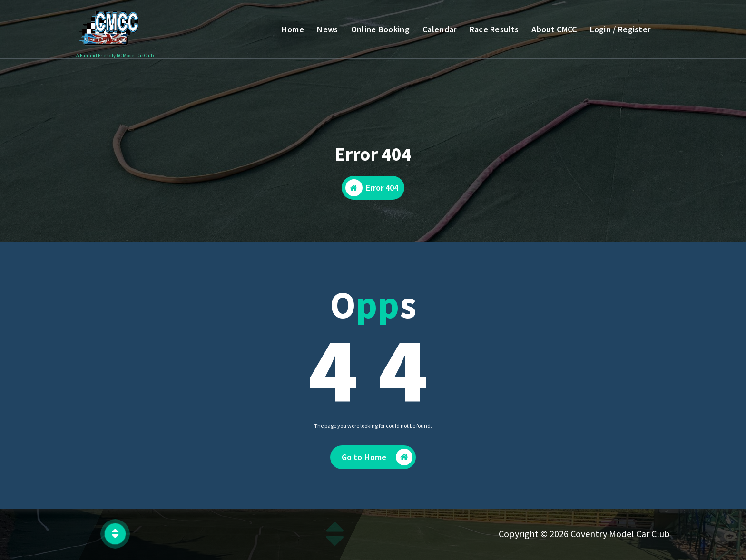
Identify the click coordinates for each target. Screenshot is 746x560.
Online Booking (380, 29)
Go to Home (377, 459)
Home (293, 29)
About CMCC (554, 29)
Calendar (439, 29)
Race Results (494, 29)
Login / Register (620, 29)
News (327, 29)
